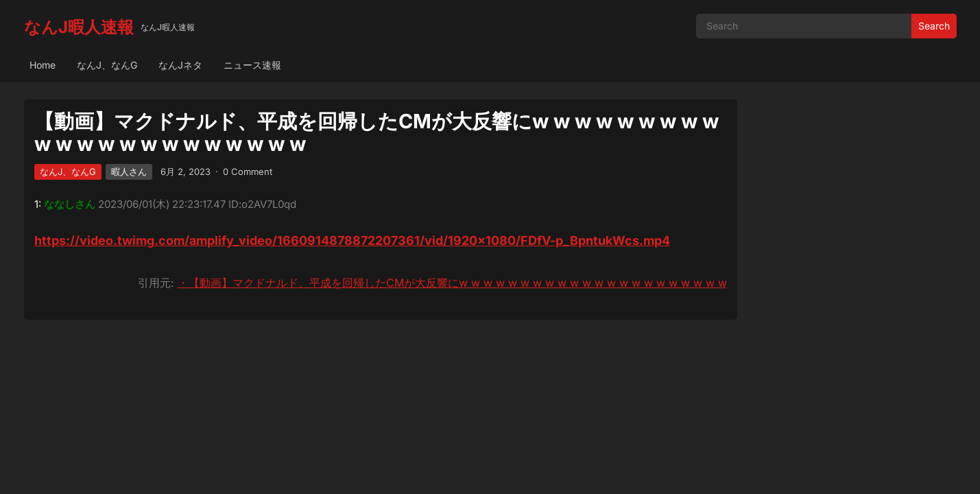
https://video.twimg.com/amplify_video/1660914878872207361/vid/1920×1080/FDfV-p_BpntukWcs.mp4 (352, 240)
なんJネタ (180, 65)
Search (934, 26)
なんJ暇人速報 (79, 27)
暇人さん (129, 172)
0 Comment (248, 172)
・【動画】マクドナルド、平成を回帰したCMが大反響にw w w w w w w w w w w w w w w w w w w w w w (452, 283)
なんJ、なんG (107, 65)
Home (43, 65)
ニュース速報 (252, 65)
